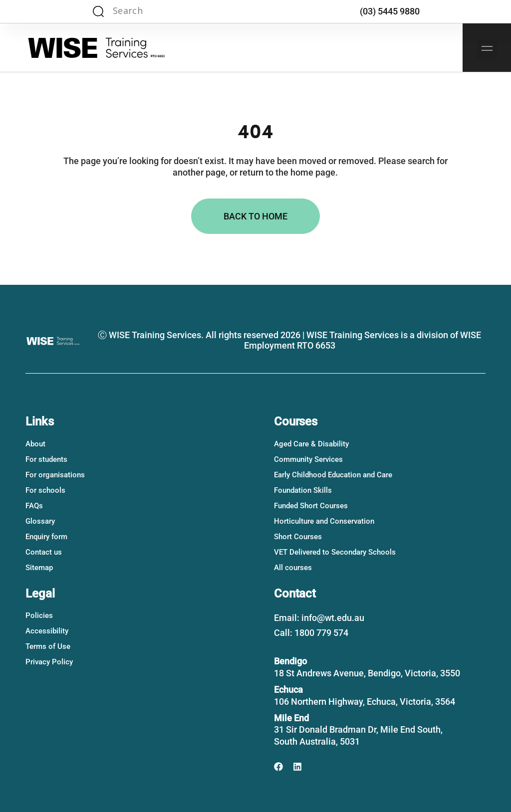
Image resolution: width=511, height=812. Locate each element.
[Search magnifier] (98, 11)
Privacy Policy (49, 662)
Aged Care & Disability (311, 444)
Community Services (308, 459)
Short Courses (298, 537)
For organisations (55, 475)
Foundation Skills (303, 490)
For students (46, 459)
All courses (293, 568)
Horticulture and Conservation (324, 521)
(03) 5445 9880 (390, 11)
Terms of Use (48, 646)
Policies (39, 615)
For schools (45, 490)
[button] (487, 49)
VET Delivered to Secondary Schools (335, 552)
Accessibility (47, 631)
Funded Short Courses (311, 506)
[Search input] (151, 11)
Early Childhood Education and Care (333, 475)
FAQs (34, 506)
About (35, 444)
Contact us (44, 552)
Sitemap (39, 568)
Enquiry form (46, 537)
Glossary (40, 521)
